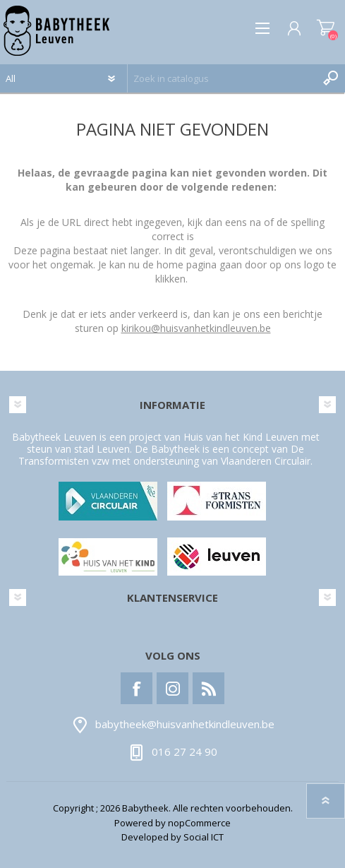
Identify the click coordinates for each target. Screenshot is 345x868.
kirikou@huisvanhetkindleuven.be (196, 328)
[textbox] (222, 78)
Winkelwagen (326, 28)
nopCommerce (199, 823)
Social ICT (204, 837)
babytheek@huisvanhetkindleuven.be (185, 725)
